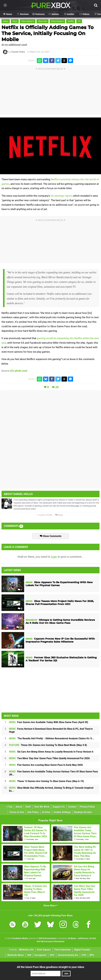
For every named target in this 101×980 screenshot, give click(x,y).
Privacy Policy (87, 807)
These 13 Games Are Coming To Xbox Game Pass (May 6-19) (47, 781)
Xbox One (43, 21)
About (19, 807)
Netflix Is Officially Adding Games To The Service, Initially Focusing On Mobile (48, 33)
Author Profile (44, 515)
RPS (92, 955)
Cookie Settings (62, 812)
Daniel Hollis (18, 52)
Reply (59, 515)
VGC (52, 955)
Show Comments (51, 536)
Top (9, 807)
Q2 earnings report (61, 196)
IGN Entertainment (48, 938)
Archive (46, 812)
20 (57, 387)
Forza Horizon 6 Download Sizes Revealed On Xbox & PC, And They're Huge (51, 730)
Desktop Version (83, 812)
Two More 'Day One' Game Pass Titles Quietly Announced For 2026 (49, 758)
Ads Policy (33, 812)
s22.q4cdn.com (18, 371)
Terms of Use (17, 812)
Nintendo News (16, 955)
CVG (84, 955)
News (6, 21)
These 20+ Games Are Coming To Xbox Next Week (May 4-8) (48, 745)
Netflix (71, 21)
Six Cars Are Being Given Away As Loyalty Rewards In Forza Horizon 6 (51, 752)
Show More (51, 906)
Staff (28, 807)
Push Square (44, 950)
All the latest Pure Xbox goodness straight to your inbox (50, 967)
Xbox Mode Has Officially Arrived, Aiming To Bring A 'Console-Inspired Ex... (51, 789)
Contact (72, 807)
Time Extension (62, 950)
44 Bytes (72, 938)
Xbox (15, 21)
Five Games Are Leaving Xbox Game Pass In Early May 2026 (46, 765)
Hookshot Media (20, 938)
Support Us (59, 807)
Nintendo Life (26, 950)
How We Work (42, 807)
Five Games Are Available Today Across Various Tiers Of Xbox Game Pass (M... (53, 773)
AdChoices (83, 938)
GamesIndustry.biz (68, 955)
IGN (29, 955)
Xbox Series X (28, 21)
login (54, 557)
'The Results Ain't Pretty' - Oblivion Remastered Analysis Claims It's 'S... (52, 738)
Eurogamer (41, 955)
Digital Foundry (82, 950)
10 (19, 627)
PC (79, 21)
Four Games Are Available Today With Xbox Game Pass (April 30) (49, 722)
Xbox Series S (57, 21)
